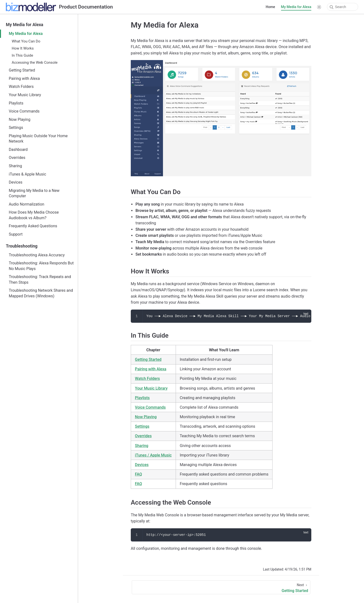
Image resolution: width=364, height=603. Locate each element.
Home (270, 7)
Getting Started (22, 70)
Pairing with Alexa (24, 78)
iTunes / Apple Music (153, 455)
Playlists (16, 103)
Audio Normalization (26, 204)
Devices (16, 182)
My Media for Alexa (296, 7)
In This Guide (22, 55)
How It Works (23, 48)
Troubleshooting (22, 246)
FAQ (138, 474)
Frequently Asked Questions (33, 226)
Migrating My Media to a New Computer (34, 193)
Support (16, 234)
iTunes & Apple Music (27, 174)
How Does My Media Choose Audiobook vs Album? (34, 215)
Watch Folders (21, 87)
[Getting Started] (221, 587)
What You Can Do (26, 41)
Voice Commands (24, 111)
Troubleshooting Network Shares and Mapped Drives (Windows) (41, 293)
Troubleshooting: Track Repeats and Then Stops (40, 279)
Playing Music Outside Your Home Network (38, 139)
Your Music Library (25, 95)
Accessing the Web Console (35, 62)
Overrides (17, 158)
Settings (16, 128)
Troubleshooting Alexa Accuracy (37, 255)
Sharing (15, 166)
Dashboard (18, 150)
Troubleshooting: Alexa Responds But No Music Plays (41, 266)
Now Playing (20, 120)
